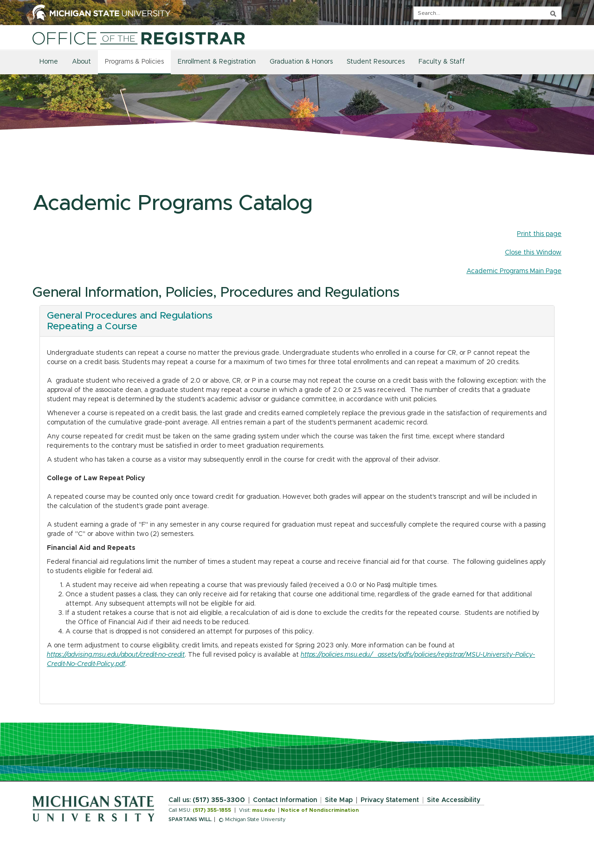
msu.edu (263, 810)
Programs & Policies (134, 62)
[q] (487, 13)
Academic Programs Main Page (514, 271)
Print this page (539, 234)
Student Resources (376, 62)
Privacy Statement (390, 800)
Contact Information (285, 800)
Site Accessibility (454, 800)
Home (49, 62)
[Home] (139, 38)
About (81, 62)
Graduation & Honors (301, 62)
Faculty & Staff (442, 62)
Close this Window (533, 253)
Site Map (339, 800)
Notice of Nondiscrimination (320, 810)
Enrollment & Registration (217, 62)
